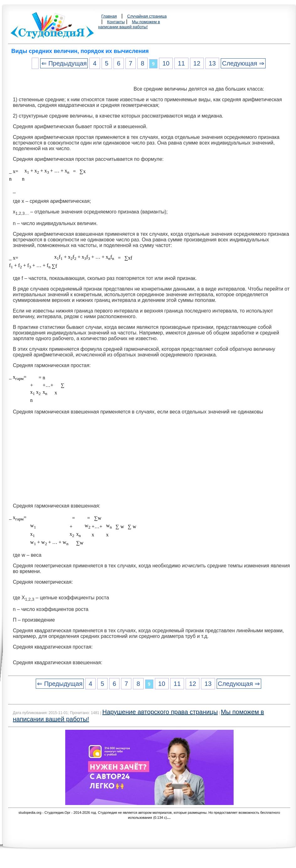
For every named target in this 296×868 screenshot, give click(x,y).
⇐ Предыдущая (64, 63)
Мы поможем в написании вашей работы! (129, 24)
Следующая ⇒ (243, 63)
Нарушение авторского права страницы (160, 712)
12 (197, 63)
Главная (109, 16)
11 (181, 63)
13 (212, 63)
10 (166, 63)
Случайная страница (147, 16)
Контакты (116, 22)
